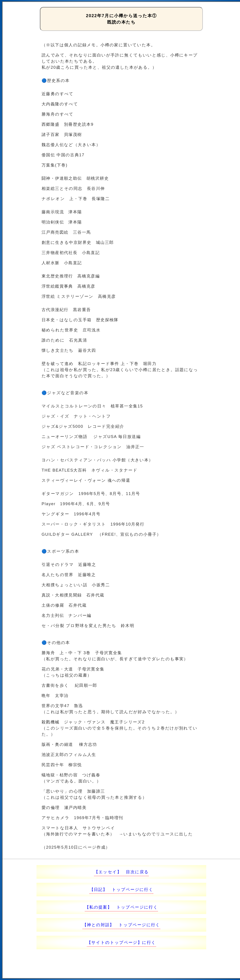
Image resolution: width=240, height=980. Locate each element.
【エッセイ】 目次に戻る (121, 872)
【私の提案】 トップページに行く (121, 907)
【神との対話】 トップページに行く (121, 925)
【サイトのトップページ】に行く (121, 942)
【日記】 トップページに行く (121, 889)
